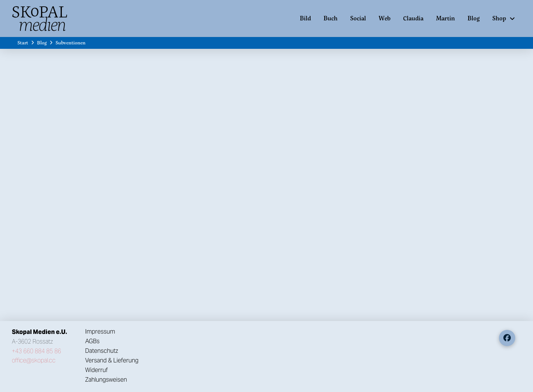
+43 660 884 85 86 (36, 351)
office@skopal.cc (34, 360)
